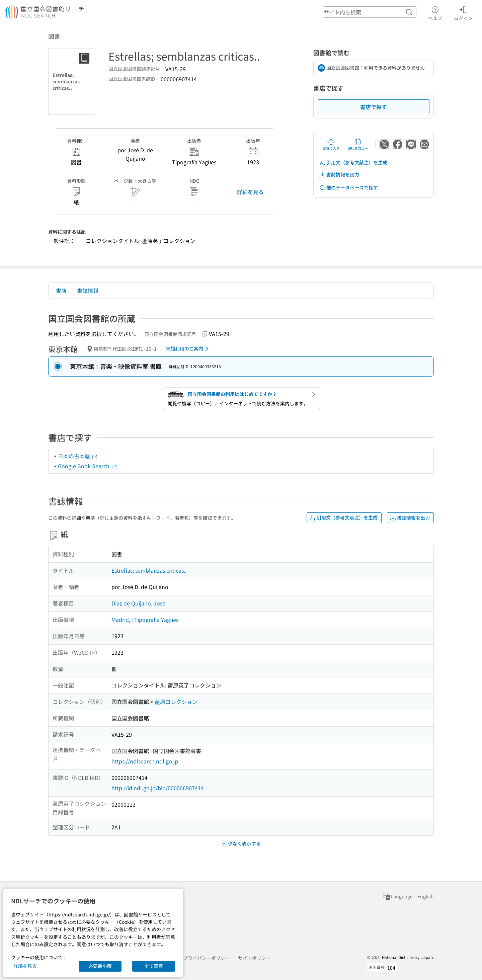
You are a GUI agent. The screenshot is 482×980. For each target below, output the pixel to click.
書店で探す (374, 107)
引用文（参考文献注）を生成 (353, 162)
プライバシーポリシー (207, 958)
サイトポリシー (254, 958)
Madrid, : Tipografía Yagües (145, 620)
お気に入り (331, 144)
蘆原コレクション (176, 702)
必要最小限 (100, 966)
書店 (61, 291)
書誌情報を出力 (339, 175)
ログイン (463, 12)
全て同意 (154, 966)
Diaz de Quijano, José (138, 603)
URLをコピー (358, 144)
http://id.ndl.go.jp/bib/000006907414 (158, 788)
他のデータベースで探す (348, 188)
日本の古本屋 (78, 456)
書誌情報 (88, 291)
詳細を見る (250, 192)
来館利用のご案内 (188, 349)
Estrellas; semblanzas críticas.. (149, 570)
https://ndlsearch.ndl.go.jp (145, 761)
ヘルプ (435, 12)
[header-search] (370, 12)
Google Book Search (88, 466)
